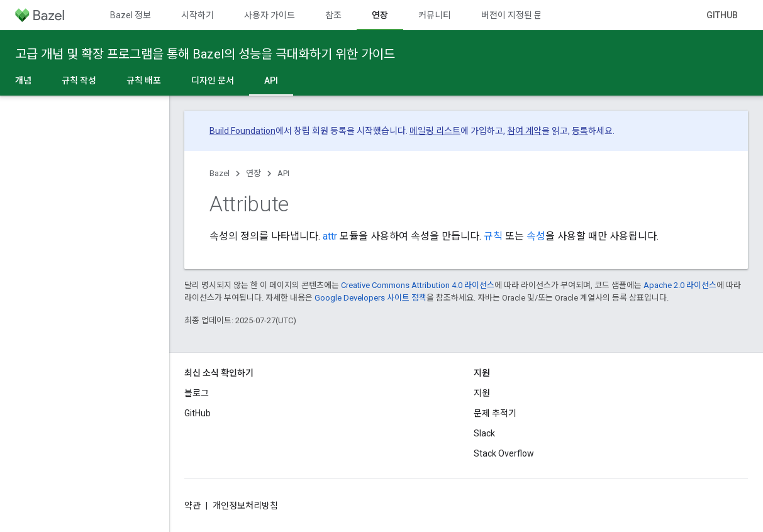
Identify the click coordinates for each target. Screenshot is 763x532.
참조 (333, 15)
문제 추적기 (495, 413)
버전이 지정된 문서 (516, 15)
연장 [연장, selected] (380, 15)
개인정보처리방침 (245, 506)
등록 (580, 131)
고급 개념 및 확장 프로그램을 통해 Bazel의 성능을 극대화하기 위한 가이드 (205, 54)
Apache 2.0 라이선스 (680, 285)
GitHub (722, 15)
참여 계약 (524, 131)
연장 (253, 173)
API (283, 173)
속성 (536, 236)
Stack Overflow (504, 453)
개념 (23, 80)
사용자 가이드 (270, 15)
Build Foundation (242, 131)
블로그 (197, 393)
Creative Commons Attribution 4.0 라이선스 (418, 285)
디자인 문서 (213, 80)
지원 (482, 393)
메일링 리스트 (435, 131)
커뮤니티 (435, 15)
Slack (484, 433)
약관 (192, 506)
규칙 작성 (79, 80)
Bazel (220, 173)
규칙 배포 (144, 80)
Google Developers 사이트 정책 (370, 298)
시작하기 (198, 15)
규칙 (493, 236)
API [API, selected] (271, 80)
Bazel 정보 (131, 15)
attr (330, 236)
